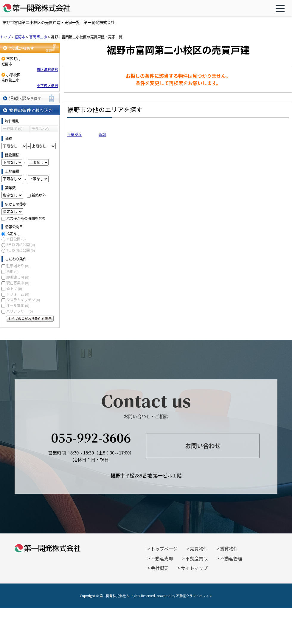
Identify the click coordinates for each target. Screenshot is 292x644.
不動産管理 (231, 558)
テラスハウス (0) (41, 129)
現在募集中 (18, 283)
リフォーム (18, 294)
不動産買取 (197, 558)
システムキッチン (23, 300)
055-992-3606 (91, 437)
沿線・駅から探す (30, 98)
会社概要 (160, 568)
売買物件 (199, 549)
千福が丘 (74, 134)
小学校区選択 (47, 86)
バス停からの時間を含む (26, 218)
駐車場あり (18, 266)
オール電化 (18, 305)
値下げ (14, 288)
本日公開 (16, 239)
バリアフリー (20, 311)
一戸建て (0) (13, 129)
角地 (12, 271)
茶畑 (102, 134)
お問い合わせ (203, 446)
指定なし (13, 234)
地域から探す (30, 48)
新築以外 (39, 195)
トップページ (164, 549)
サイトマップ (194, 568)
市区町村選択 (47, 69)
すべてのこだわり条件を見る (30, 319)
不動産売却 (162, 558)
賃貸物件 (229, 549)
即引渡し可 (18, 277)
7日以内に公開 (21, 250)
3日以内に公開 (21, 245)
